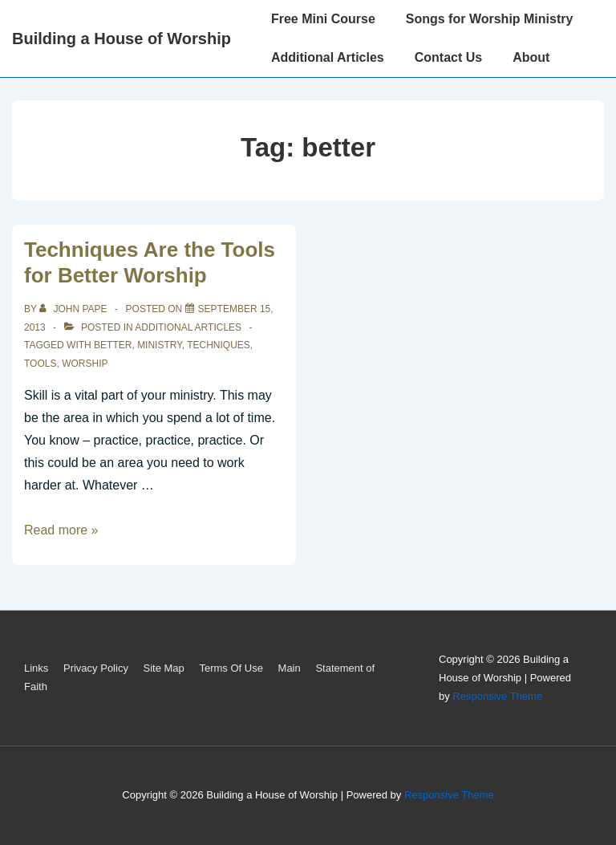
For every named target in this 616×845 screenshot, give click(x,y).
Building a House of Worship (122, 39)
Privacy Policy (96, 668)
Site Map (164, 668)
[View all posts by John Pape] (75, 309)
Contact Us (448, 57)
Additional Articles (328, 57)
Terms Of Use (231, 668)
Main (290, 668)
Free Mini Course (323, 19)
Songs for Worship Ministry (490, 19)
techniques (219, 345)
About (531, 57)
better (113, 345)
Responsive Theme (497, 696)
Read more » (61, 530)
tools (40, 364)
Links (36, 668)
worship (85, 364)
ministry (160, 345)
